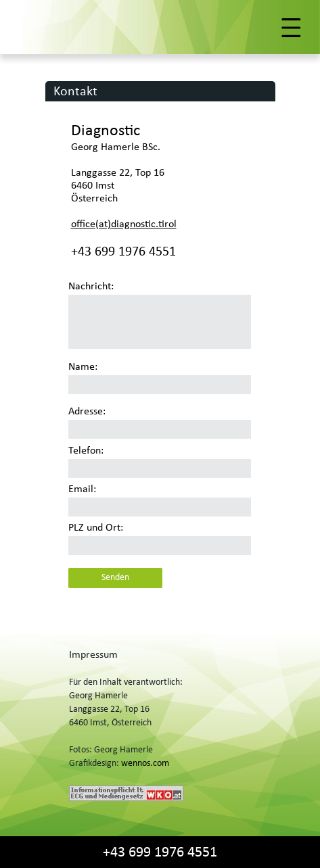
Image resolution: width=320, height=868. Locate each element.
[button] (160, 28)
